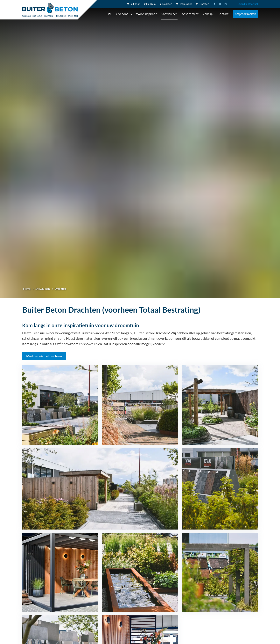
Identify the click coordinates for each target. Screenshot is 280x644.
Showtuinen (169, 14)
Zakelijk (208, 14)
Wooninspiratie (147, 14)
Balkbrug (133, 4)
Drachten (202, 4)
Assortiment (190, 14)
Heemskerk (184, 4)
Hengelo (149, 4)
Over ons (124, 14)
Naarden (165, 4)
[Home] (50, 10)
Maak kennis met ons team (44, 356)
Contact (223, 14)
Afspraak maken (245, 14)
